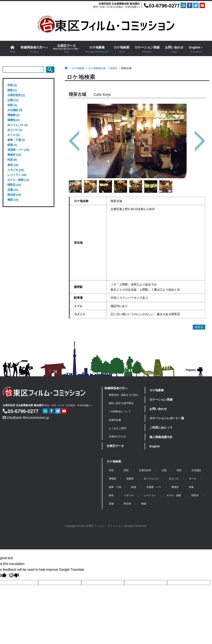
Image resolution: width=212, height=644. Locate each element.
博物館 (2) (14, 115)
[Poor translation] (14, 576)
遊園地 (130, 479)
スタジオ (129, 495)
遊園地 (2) (14, 120)
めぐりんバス (151, 479)
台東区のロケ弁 (117, 437)
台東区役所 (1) (16, 95)
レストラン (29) (17, 175)
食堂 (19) (13, 165)
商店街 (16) (14, 195)
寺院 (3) (12, 105)
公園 (164, 470)
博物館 (112, 479)
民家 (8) (12, 160)
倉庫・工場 (115, 487)
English (155, 446)
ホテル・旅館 (174, 495)
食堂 (111, 495)
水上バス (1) (15, 130)
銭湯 (134, 487)
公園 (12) (13, 100)
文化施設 (196, 470)
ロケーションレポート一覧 (167, 418)
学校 (111, 470)
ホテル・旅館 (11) (18, 180)
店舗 (111, 504)
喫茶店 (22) (14, 185)
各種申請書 (115, 420)
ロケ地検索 (78, 68)
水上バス (174, 479)
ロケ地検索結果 (97, 68)
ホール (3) (14, 135)
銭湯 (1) (12, 145)
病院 (126, 470)
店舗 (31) (13, 190)
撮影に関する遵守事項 (121, 403)
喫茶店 (113, 68)
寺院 (179, 470)
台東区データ (115, 446)
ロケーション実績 (161, 400)
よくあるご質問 (117, 428)
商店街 (127, 504)
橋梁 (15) (13, 200)
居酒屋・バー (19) (18, 150)
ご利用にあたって (161, 427)
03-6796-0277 (162, 6)
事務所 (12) (14, 155)
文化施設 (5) (15, 110)
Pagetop (191, 370)
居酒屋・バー (154, 487)
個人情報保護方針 (161, 437)
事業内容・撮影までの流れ (124, 395)
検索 (50, 70)
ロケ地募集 (157, 390)
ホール (193, 479)
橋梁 (144, 504)
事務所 (175, 487)
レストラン (150, 495)
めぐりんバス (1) (18, 125)
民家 (191, 487)
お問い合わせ (158, 409)
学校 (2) (12, 85)
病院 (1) (12, 90)
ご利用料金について (120, 412)
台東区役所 (145, 470)
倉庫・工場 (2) (16, 140)
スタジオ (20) (16, 170)
